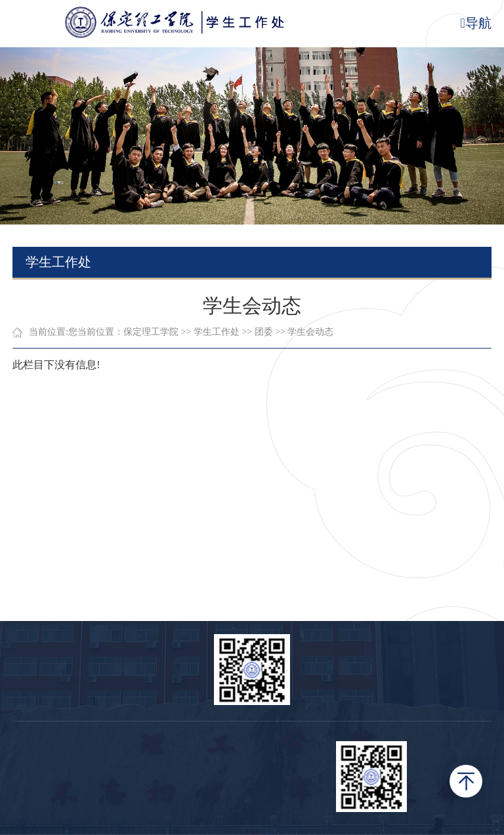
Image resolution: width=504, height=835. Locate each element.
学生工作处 (217, 332)
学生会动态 (310, 332)
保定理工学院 (151, 332)
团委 (264, 332)
